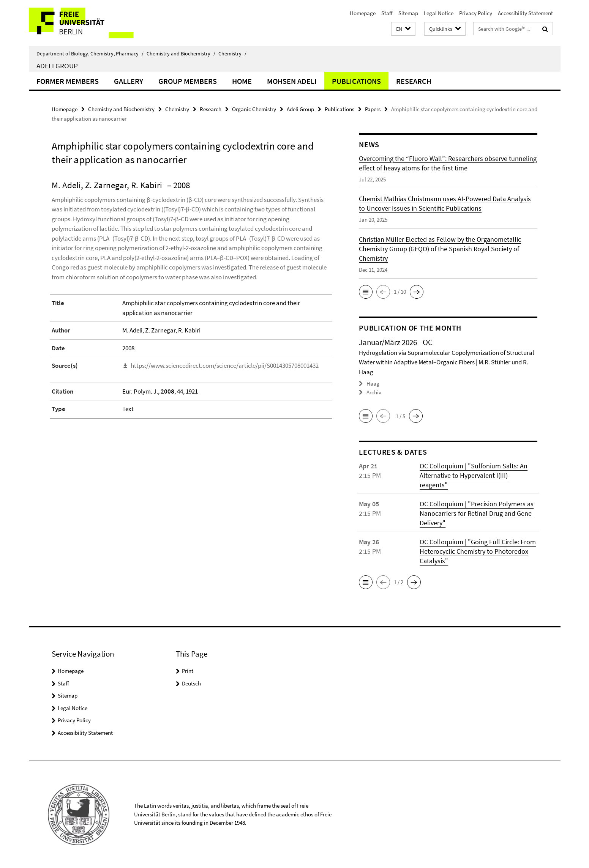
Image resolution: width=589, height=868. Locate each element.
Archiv (374, 392)
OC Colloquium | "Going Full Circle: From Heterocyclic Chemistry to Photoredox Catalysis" (478, 551)
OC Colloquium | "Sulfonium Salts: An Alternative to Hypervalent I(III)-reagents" (474, 475)
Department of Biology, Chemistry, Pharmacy (90, 54)
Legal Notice (439, 13)
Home (242, 81)
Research (414, 81)
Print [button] (188, 671)
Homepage (363, 13)
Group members (188, 81)
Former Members (68, 81)
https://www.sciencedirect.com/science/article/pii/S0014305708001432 (225, 365)
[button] (403, 29)
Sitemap (408, 13)
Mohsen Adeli (292, 81)
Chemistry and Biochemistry (181, 54)
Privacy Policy (476, 13)
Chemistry (232, 54)
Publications (356, 81)
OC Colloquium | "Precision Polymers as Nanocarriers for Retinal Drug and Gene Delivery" (477, 513)
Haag (373, 384)
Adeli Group (57, 66)
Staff (387, 13)
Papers (373, 109)
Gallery (129, 81)
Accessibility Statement (525, 13)
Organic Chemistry (254, 109)
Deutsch (191, 683)
